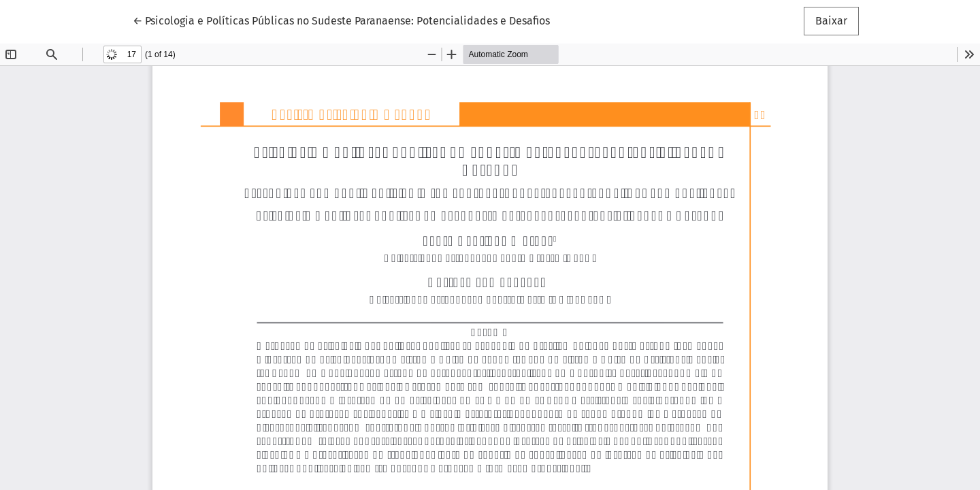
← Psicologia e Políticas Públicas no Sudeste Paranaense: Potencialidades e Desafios (341, 20)
